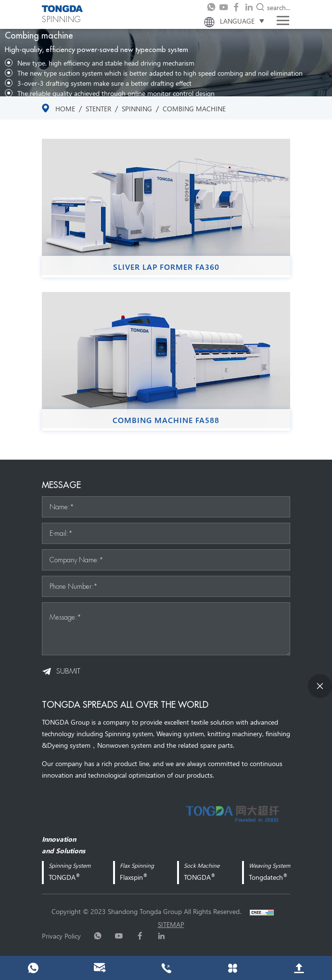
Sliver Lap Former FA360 (166, 267)
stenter (98, 108)
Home (65, 108)
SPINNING (137, 108)
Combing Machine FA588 (166, 420)
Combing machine (194, 108)
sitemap (171, 924)
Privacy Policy (61, 936)
